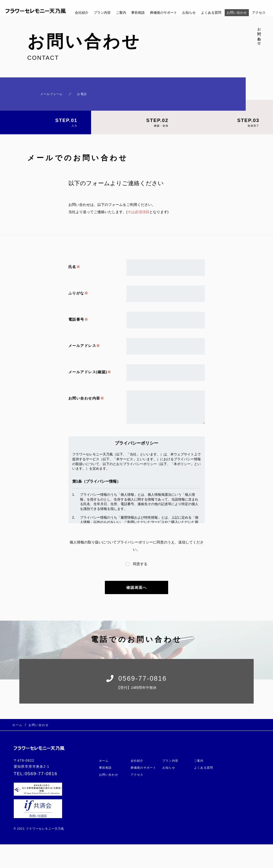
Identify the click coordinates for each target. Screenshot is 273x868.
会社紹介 (82, 13)
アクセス (259, 13)
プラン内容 (102, 13)
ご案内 (121, 13)
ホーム (105, 744)
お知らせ (189, 13)
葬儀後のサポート (164, 13)
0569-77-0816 (41, 774)
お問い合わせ (237, 13)
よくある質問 (211, 13)
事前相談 (138, 13)
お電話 (81, 92)
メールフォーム (43, 92)
